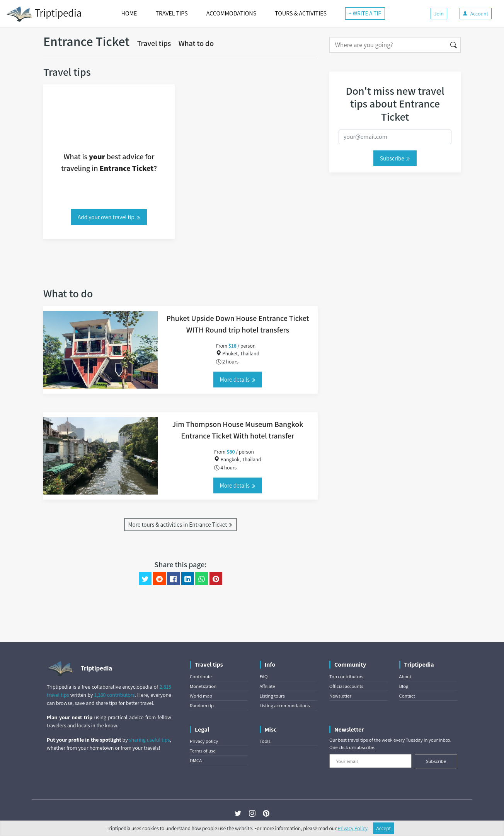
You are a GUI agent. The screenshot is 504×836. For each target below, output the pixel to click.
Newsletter (340, 696)
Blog (404, 686)
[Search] (388, 45)
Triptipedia (44, 14)
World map (201, 696)
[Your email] (370, 761)
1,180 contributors (115, 695)
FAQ (264, 676)
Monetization (203, 686)
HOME (129, 13)
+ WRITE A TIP (365, 13)
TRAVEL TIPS (171, 13)
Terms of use (203, 751)
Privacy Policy (353, 828)
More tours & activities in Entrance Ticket (180, 524)
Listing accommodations (285, 705)
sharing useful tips (150, 740)
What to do (196, 43)
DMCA (196, 760)
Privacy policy (204, 741)
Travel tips (154, 43)
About (405, 676)
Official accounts (346, 686)
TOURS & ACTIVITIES (301, 13)
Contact (407, 696)
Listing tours (272, 696)
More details (238, 379)
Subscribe (395, 158)
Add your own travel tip (109, 217)
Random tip (202, 705)
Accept (384, 828)
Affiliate (267, 686)
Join (439, 14)
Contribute (201, 676)
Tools (265, 741)
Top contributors (346, 676)
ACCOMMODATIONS (231, 13)
